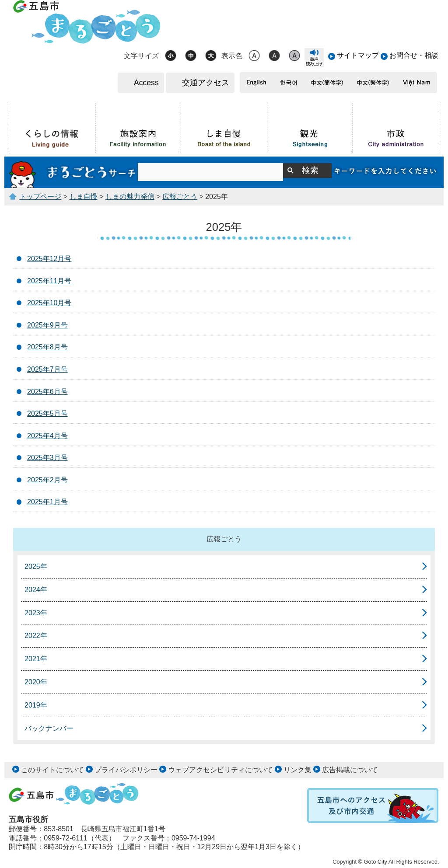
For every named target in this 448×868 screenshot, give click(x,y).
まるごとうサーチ (73, 172)
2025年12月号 (49, 259)
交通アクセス (206, 83)
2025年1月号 (47, 502)
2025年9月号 (47, 325)
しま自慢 (84, 197)
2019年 (36, 705)
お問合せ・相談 (414, 55)
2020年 (36, 682)
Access (146, 83)
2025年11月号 (49, 281)
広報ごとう (180, 197)
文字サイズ (141, 56)
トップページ (40, 197)
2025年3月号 (47, 458)
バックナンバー (49, 728)
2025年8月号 (47, 347)
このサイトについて (52, 770)
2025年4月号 (47, 436)
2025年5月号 (47, 413)
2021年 (36, 659)
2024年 (36, 590)
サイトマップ (358, 55)
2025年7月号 (47, 369)
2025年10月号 (49, 303)
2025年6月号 (47, 392)
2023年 (36, 613)
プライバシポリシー (126, 770)
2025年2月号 (47, 480)
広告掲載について (350, 770)
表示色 (232, 56)
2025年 (36, 566)
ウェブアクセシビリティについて (220, 770)
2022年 (36, 636)
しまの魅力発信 (130, 197)
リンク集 (297, 770)
